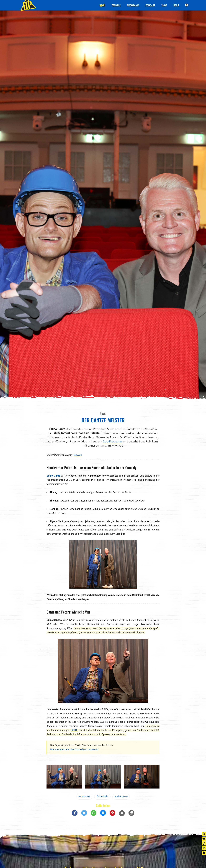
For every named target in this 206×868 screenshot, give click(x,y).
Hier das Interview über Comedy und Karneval (74, 749)
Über (176, 5)
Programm (133, 5)
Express (78, 455)
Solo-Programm (113, 441)
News (102, 5)
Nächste (84, 797)
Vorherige (121, 797)
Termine (116, 5)
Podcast (150, 5)
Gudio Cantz (53, 476)
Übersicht (102, 797)
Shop (164, 5)
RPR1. (75, 730)
